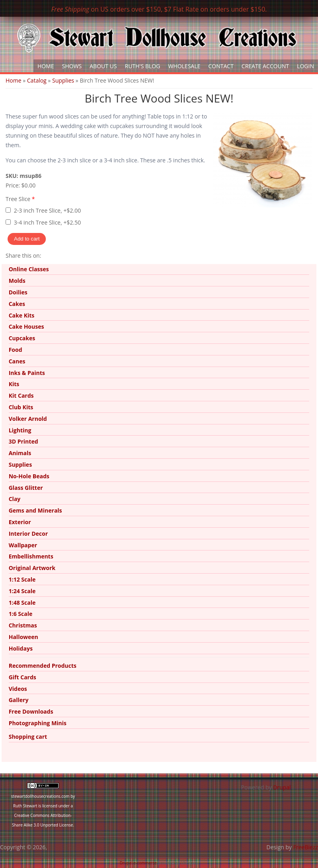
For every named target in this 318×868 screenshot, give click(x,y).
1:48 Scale (22, 603)
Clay (15, 499)
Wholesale (184, 66)
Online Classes (29, 269)
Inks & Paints (27, 373)
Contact (221, 66)
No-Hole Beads (29, 476)
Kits (14, 384)
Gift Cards (23, 677)
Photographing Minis (38, 723)
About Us (103, 66)
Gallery (19, 700)
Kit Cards (21, 396)
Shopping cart (28, 737)
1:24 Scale (22, 591)
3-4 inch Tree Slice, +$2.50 (47, 222)
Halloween (24, 637)
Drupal (282, 787)
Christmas (23, 625)
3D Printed (24, 441)
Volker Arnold (28, 419)
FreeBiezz (306, 847)
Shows (72, 66)
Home (46, 66)
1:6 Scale (21, 614)
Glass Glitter (26, 488)
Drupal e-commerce (138, 863)
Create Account (265, 66)
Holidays (21, 648)
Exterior (20, 522)
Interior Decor (28, 534)
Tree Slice (20, 199)
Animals (20, 453)
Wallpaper (23, 545)
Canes (17, 361)
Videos (18, 689)
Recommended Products (43, 666)
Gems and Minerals (35, 510)
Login (305, 66)
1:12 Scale (22, 579)
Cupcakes (22, 338)
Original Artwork (32, 568)
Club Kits (21, 407)
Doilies (18, 292)
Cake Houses (26, 326)
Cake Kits (22, 315)
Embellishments (31, 556)
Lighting (20, 430)
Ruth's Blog (142, 66)
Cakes (17, 304)
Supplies (63, 80)
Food (16, 350)
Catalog (37, 80)
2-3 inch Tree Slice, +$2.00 (47, 210)
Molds (17, 281)
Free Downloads (31, 711)
